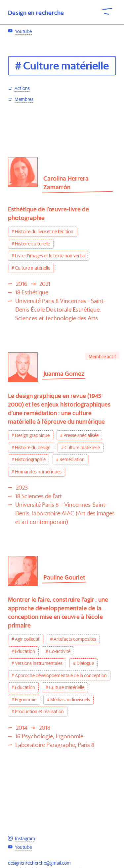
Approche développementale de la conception (61, 675)
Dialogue (85, 663)
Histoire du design (33, 448)
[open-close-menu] (107, 11)
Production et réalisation (39, 712)
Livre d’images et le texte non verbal (50, 256)
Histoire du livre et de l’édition (44, 232)
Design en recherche (36, 13)
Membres (24, 99)
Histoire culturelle (32, 244)
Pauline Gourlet (64, 577)
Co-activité (60, 651)
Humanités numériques (38, 472)
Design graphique (32, 435)
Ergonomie (26, 700)
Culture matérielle (33, 268)
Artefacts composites (75, 639)
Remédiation (72, 459)
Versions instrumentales (39, 663)
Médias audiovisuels (70, 700)
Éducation (25, 651)
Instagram (25, 68)
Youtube (23, 79)
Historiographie (30, 459)
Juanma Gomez (64, 374)
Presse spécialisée (81, 435)
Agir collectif (27, 639)
